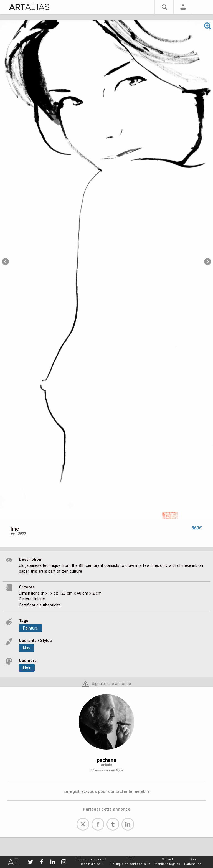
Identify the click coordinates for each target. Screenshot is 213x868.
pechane (106, 760)
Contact (167, 859)
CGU (130, 859)
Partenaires (193, 864)
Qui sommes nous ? (91, 859)
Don (193, 859)
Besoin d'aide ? (91, 864)
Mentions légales (167, 864)
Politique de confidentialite (130, 864)
